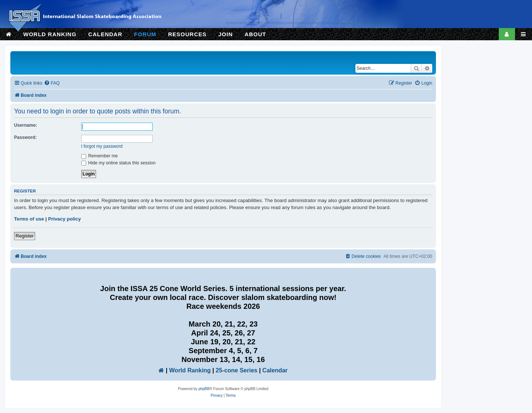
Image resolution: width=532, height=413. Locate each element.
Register (25, 236)
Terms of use (29, 219)
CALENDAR (105, 34)
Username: (26, 125)
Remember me (100, 156)
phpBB (204, 389)
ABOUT (255, 34)
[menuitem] (52, 83)
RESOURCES (187, 34)
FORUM (145, 34)
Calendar (275, 370)
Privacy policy (64, 219)
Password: (25, 137)
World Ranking (190, 370)
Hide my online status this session (119, 163)
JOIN (226, 34)
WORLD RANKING (50, 34)
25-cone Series (237, 370)
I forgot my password (102, 146)
